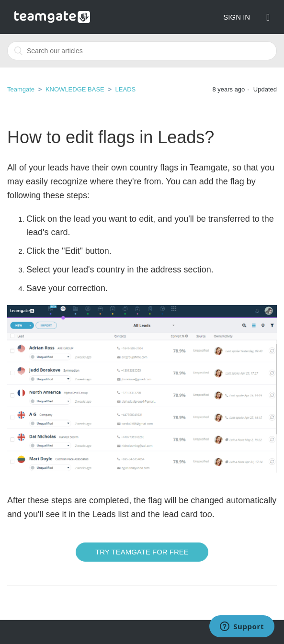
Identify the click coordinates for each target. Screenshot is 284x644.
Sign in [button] (237, 17)
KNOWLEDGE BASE (75, 89)
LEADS (126, 89)
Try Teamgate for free (142, 552)
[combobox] (142, 51)
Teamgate (21, 89)
